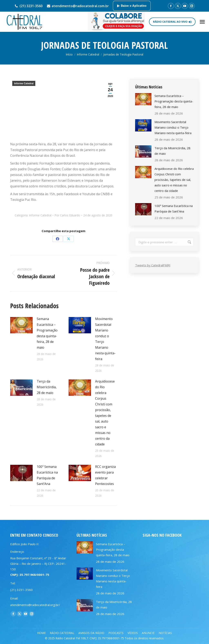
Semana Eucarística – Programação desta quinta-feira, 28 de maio (47, 333)
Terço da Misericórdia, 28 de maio (47, 387)
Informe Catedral (24, 83)
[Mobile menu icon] (202, 22)
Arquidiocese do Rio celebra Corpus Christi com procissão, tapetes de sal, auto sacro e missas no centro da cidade (105, 413)
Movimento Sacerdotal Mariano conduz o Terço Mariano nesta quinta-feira (105, 339)
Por (67, 215)
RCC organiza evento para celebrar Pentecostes (105, 475)
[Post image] (21, 325)
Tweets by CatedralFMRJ (153, 265)
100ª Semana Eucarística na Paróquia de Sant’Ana (47, 475)
